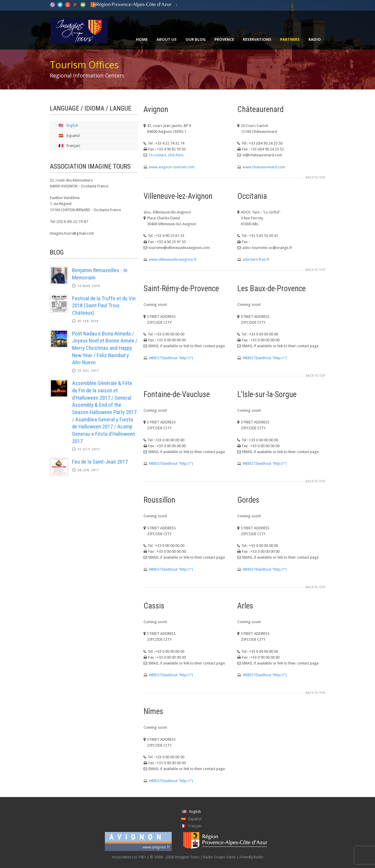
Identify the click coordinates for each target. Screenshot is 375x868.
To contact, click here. (166, 155)
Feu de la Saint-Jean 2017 (100, 462)
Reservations (257, 39)
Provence (224, 39)
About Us (167, 39)
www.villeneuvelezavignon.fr (173, 259)
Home (142, 39)
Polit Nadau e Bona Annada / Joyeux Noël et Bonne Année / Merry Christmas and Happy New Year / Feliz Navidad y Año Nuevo (105, 348)
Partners (290, 39)
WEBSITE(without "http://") (171, 358)
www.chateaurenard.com (264, 167)
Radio (315, 39)
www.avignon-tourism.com (172, 167)
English (72, 125)
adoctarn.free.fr (256, 259)
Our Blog (196, 39)
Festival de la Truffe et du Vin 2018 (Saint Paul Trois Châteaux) (104, 306)
